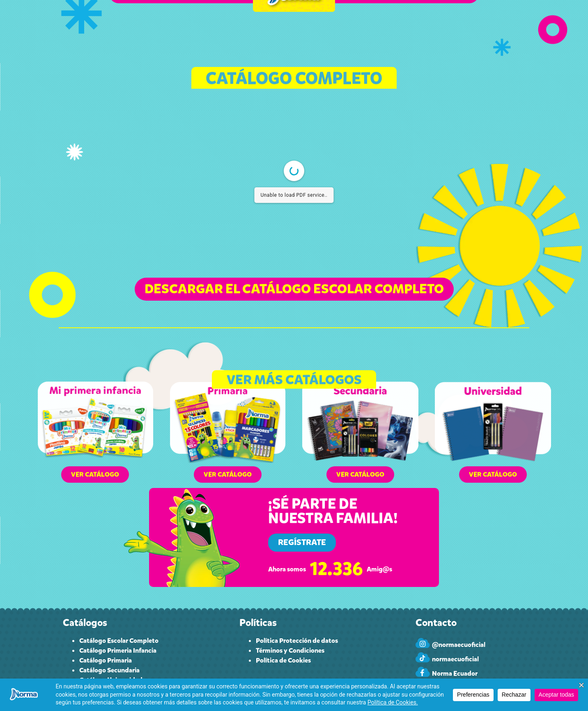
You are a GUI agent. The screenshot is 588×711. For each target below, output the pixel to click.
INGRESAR (453, 28)
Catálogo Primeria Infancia (118, 650)
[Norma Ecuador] (423, 672)
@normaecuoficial (459, 645)
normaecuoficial (455, 659)
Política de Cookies (283, 660)
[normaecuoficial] (423, 657)
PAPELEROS (359, 28)
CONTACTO (407, 28)
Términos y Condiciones (290, 650)
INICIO (140, 28)
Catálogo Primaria (106, 660)
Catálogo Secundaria (109, 670)
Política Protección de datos (297, 641)
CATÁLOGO (183, 28)
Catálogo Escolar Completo (119, 641)
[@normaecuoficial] (423, 643)
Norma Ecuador (455, 673)
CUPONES (232, 28)
